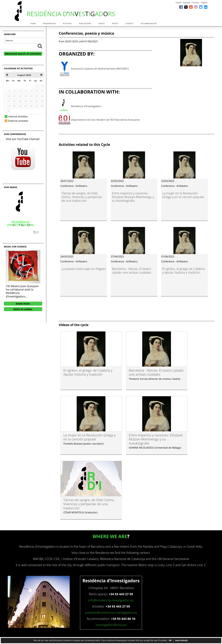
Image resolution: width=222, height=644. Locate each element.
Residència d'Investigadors (86, 106)
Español (186, 2)
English (204, 2)
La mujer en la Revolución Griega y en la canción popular (183, 195)
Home (33, 23)
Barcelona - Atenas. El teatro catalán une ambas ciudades (132, 271)
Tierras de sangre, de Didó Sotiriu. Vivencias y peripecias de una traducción (82, 197)
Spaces (115, 23)
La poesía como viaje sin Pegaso (84, 269)
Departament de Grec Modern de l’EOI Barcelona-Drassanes (105, 120)
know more (23, 304)
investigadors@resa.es (111, 625)
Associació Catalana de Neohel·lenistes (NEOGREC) (100, 69)
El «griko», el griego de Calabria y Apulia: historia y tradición (183, 271)
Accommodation (149, 23)
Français (195, 2)
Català (178, 2)
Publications (85, 23)
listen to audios (23, 309)
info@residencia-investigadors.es (111, 600)
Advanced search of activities (23, 54)
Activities (67, 23)
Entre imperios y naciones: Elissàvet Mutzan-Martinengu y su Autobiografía (133, 197)
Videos (102, 23)
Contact (129, 23)
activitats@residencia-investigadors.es (111, 613)
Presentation (49, 23)
